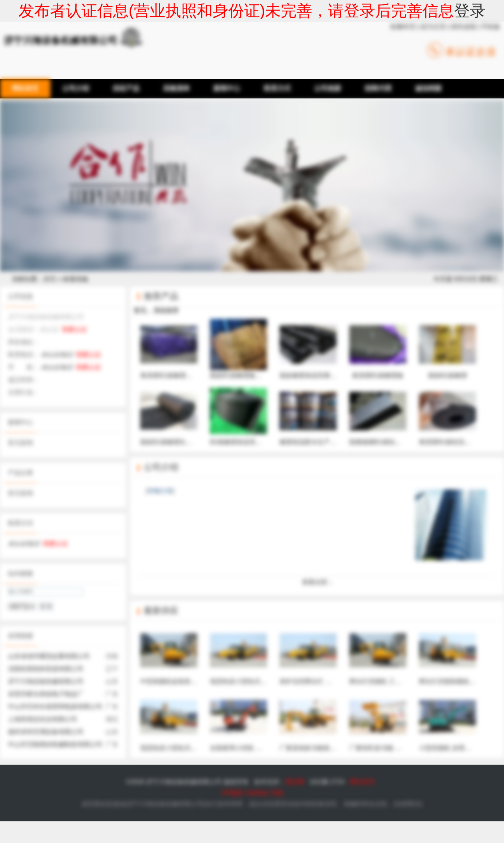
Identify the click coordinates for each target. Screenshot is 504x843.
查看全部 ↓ (317, 582)
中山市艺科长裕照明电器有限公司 (55, 707)
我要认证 (74, 329)
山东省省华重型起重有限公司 (49, 656)
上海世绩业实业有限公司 (43, 719)
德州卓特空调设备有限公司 (46, 732)
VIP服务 (232, 793)
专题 (277, 793)
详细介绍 (160, 491)
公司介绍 (161, 467)
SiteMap (257, 793)
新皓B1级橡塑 (447, 349)
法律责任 (408, 804)
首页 (50, 279)
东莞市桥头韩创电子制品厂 (46, 694)
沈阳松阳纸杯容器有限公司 (46, 669)
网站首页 (362, 782)
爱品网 (295, 782)
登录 (470, 11)
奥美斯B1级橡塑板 (378, 349)
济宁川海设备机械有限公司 (46, 681)
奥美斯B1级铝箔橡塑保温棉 (458, 415)
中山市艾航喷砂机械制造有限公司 (55, 744)
